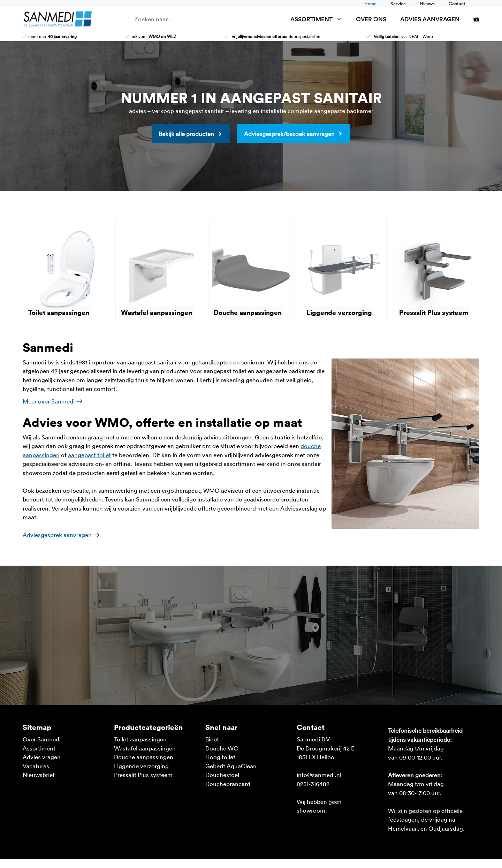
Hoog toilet (220, 757)
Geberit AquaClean (231, 766)
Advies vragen (42, 757)
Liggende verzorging (141, 766)
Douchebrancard (228, 784)
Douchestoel (222, 775)
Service (398, 3)
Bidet (212, 739)
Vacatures (36, 766)
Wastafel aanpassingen (145, 748)
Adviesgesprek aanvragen (57, 535)
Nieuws (427, 3)
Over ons (371, 19)
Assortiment (320, 19)
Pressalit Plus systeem (143, 775)
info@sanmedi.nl (319, 775)
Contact (457, 3)
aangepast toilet (89, 455)
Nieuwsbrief (39, 775)
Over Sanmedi (42, 739)
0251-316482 (313, 784)
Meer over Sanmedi (49, 401)
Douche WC (222, 748)
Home (370, 3)
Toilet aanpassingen (140, 739)
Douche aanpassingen (144, 757)
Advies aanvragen (430, 19)
